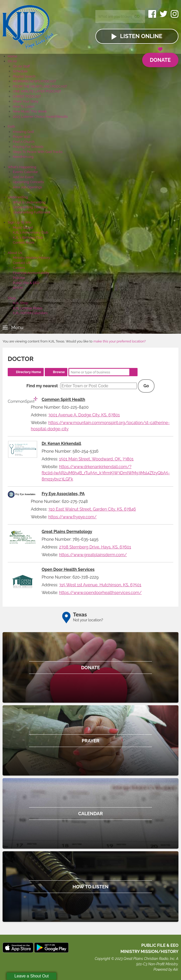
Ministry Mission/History (31, 258)
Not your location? (88, 620)
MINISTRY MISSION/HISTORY (149, 952)
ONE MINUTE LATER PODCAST (37, 91)
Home (12, 56)
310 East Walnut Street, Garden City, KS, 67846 (92, 509)
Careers (19, 268)
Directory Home (29, 372)
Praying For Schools (28, 147)
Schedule (20, 71)
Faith (11, 127)
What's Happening (22, 167)
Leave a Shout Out (31, 976)
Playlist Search (24, 76)
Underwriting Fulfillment (31, 212)
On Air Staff (21, 66)
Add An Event (23, 177)
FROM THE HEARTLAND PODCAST (40, 86)
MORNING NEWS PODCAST (35, 81)
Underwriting (18, 197)
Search (133, 372)
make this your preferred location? (120, 341)
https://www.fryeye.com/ (73, 517)
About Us (15, 253)
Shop (12, 298)
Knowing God (23, 132)
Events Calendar (25, 172)
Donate (160, 58)
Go (137, 16)
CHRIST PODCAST (27, 96)
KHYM (18, 288)
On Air (12, 61)
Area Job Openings (28, 187)
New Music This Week (30, 111)
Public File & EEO (26, 283)
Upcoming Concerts (28, 182)
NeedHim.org (23, 157)
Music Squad (23, 227)
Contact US (22, 263)
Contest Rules (24, 242)
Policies (19, 278)
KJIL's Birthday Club (28, 238)
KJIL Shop (21, 303)
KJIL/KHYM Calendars (30, 313)
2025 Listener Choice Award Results (40, 117)
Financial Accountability (31, 273)
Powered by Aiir (166, 969)
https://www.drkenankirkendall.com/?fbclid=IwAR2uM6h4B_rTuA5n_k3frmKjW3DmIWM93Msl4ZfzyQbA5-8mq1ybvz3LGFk (106, 473)
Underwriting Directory (30, 207)
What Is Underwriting (29, 202)
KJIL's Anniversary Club (31, 232)
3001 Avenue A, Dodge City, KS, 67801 (84, 415)
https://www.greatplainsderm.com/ (93, 555)
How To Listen (24, 106)
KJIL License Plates (28, 308)
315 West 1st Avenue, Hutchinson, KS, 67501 (100, 585)
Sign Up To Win (19, 222)
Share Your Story (26, 101)
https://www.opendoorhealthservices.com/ (100, 593)
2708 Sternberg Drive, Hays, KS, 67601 (95, 547)
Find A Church (24, 142)
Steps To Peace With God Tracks (38, 152)
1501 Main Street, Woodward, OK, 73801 (96, 459)
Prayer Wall (22, 137)
